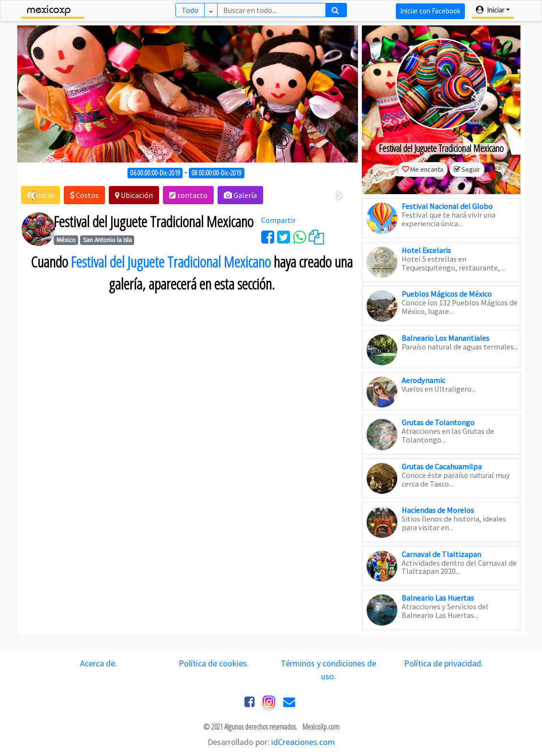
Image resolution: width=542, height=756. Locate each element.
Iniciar (490, 10)
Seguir (471, 169)
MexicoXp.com (320, 727)
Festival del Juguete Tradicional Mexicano (171, 262)
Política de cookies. (214, 663)
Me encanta (427, 169)
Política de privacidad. (444, 663)
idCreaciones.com (303, 742)
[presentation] (33, 196)
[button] (84, 195)
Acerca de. (98, 663)
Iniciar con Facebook (430, 11)
